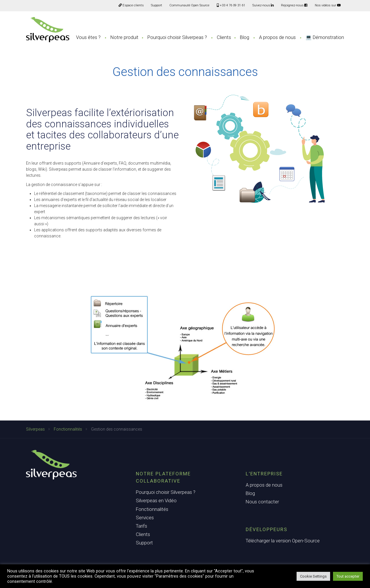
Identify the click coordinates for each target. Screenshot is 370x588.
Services (145, 518)
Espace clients (131, 5)
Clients (224, 37)
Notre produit (124, 37)
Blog (245, 37)
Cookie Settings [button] (313, 576)
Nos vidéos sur (328, 5)
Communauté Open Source (189, 5)
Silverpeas (35, 429)
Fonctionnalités (68, 429)
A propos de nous (277, 37)
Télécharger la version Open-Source (283, 541)
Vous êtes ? (88, 37)
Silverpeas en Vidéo (156, 500)
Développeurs (267, 529)
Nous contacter (262, 502)
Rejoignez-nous (294, 5)
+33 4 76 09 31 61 (231, 5)
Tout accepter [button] (348, 576)
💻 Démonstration (325, 37)
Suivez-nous (263, 5)
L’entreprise (264, 474)
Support (157, 5)
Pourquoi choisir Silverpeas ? (177, 37)
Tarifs (141, 526)
